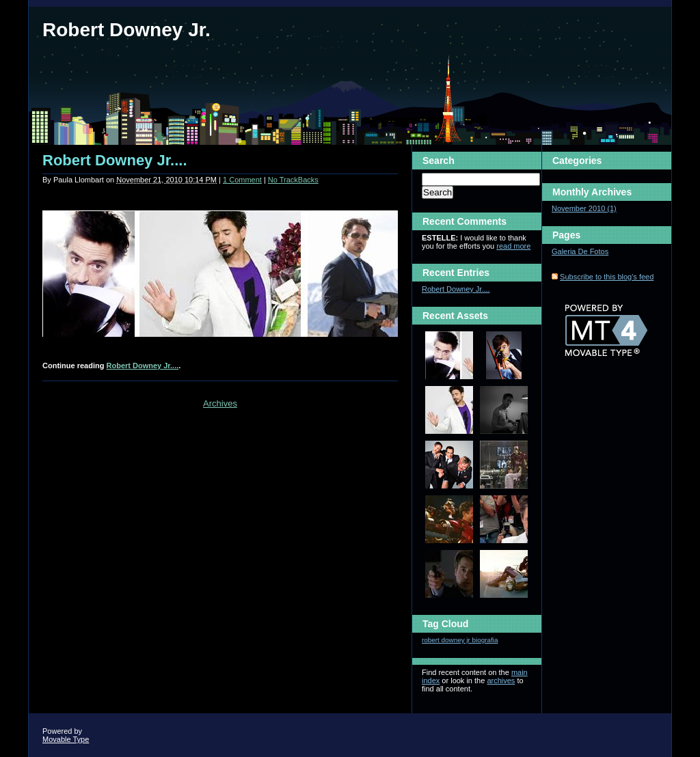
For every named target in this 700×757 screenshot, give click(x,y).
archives (501, 680)
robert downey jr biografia (460, 640)
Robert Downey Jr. (126, 30)
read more (513, 246)
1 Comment (242, 180)
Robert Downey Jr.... (115, 160)
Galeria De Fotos (580, 251)
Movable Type (66, 739)
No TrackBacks (293, 180)
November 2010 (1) (584, 208)
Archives (220, 403)
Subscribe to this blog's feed (607, 277)
